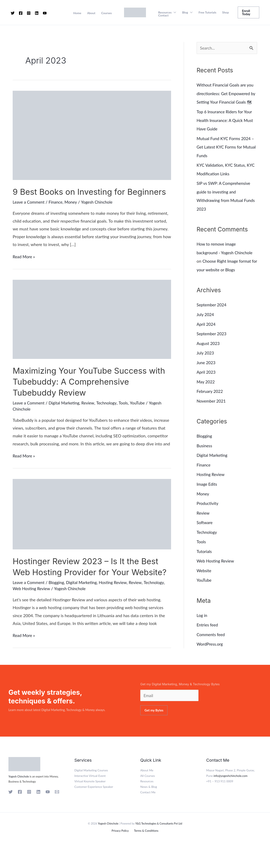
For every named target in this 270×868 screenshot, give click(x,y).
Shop (225, 12)
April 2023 (206, 378)
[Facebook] (21, 13)
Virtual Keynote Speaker (90, 803)
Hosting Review (116, 604)
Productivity (208, 508)
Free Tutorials (207, 12)
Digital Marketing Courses (91, 792)
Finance (57, 213)
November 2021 (212, 406)
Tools (126, 414)
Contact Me (148, 814)
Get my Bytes (154, 732)
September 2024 (212, 311)
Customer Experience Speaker (94, 809)
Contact (163, 15)
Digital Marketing (66, 414)
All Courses (148, 798)
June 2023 (206, 368)
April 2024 (206, 330)
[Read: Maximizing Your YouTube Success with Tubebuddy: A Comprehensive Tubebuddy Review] (92, 330)
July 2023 (206, 359)
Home (77, 13)
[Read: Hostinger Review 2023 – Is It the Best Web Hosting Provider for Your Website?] (92, 525)
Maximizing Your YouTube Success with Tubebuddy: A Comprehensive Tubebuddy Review (92, 393)
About (91, 13)
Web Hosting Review (32, 610)
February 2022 (210, 397)
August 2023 (209, 349)
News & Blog (149, 809)
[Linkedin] (37, 13)
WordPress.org (210, 647)
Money (73, 213)
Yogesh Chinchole (19, 798)
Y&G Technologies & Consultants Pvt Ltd (159, 845)
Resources (165, 12)
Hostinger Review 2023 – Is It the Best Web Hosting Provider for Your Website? (88, 583)
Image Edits (207, 489)
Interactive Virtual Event (90, 798)
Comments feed (211, 638)
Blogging (58, 604)
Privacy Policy (121, 853)
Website (204, 574)
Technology (109, 414)
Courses (107, 13)
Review (90, 414)
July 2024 (206, 321)
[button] (248, 12)
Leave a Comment (29, 213)
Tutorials (205, 555)
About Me (147, 792)
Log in (202, 619)
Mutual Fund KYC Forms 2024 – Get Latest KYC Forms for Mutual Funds (226, 155)
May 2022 (206, 387)
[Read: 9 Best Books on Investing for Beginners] (92, 135)
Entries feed (208, 628)
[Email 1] (57, 814)
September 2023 (212, 340)
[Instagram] (29, 13)
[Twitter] (13, 13)
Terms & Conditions (145, 853)
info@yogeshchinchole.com (231, 798)
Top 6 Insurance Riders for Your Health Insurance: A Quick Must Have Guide (226, 128)
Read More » (24, 268)
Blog (185, 12)
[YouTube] (45, 13)
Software (205, 527)
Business (205, 451)
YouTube (141, 414)
